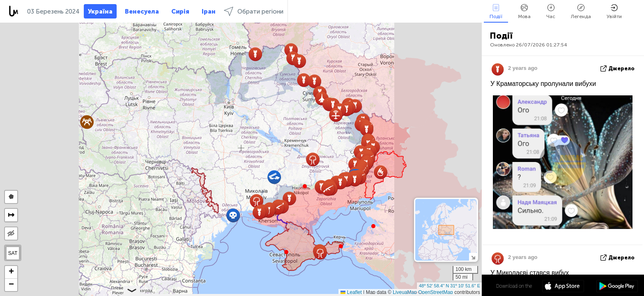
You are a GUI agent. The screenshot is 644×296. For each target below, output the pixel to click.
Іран (209, 12)
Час (551, 12)
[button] (305, 186)
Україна (100, 12)
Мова (524, 12)
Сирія (180, 12)
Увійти (614, 12)
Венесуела (142, 12)
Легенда (581, 12)
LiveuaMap (405, 292)
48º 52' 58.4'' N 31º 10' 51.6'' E (450, 286)
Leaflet (351, 292)
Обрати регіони (254, 11)
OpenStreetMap (436, 292)
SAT (13, 253)
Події (496, 12)
